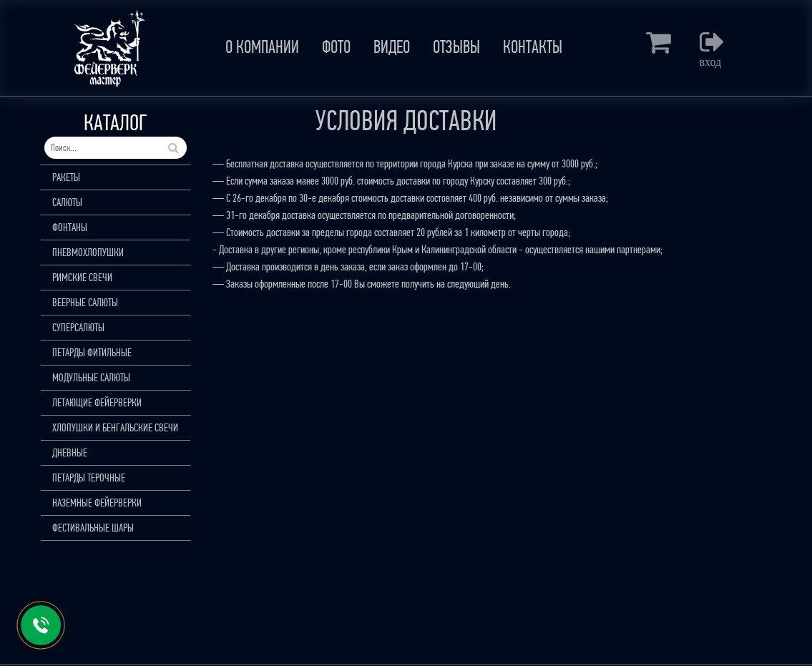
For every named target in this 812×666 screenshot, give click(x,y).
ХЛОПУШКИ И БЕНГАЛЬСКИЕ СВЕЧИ (115, 427)
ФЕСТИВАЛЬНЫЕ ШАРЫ (93, 528)
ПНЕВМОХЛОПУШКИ (88, 252)
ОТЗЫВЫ (456, 47)
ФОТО (336, 47)
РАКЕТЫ (66, 177)
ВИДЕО (392, 47)
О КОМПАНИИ (262, 47)
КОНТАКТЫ (533, 47)
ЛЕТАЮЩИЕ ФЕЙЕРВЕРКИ (97, 402)
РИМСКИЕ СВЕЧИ (82, 277)
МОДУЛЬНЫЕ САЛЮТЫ (91, 377)
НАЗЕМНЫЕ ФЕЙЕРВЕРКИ (97, 503)
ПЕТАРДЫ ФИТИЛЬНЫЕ (92, 352)
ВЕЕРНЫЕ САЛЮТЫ (85, 302)
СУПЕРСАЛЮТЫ (78, 327)
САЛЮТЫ (67, 202)
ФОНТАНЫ (70, 227)
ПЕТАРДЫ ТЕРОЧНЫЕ (89, 478)
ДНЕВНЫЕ (70, 452)
